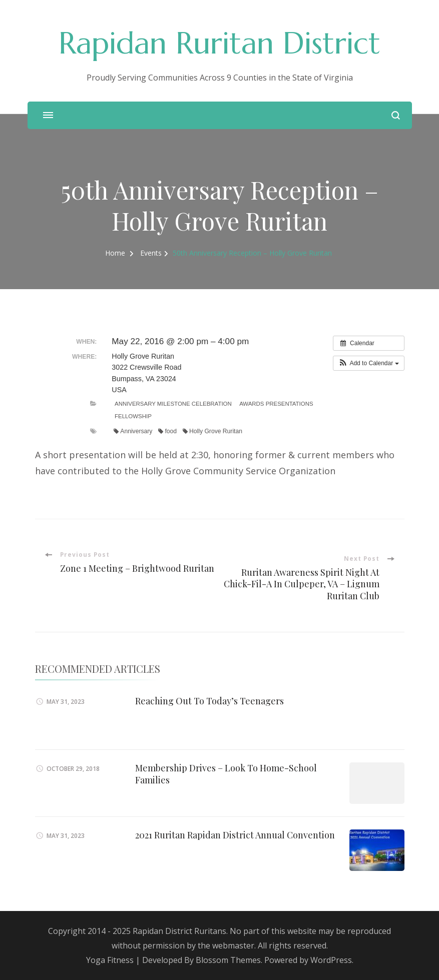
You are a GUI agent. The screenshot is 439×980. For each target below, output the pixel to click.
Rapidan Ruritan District (219, 43)
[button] (369, 363)
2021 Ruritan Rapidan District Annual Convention (235, 835)
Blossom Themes (228, 960)
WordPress (331, 960)
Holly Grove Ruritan (212, 431)
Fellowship (133, 416)
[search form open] (396, 115)
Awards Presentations (276, 404)
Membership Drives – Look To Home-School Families (226, 774)
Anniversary (133, 431)
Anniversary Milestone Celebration (173, 404)
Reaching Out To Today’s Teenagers (209, 701)
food (167, 431)
